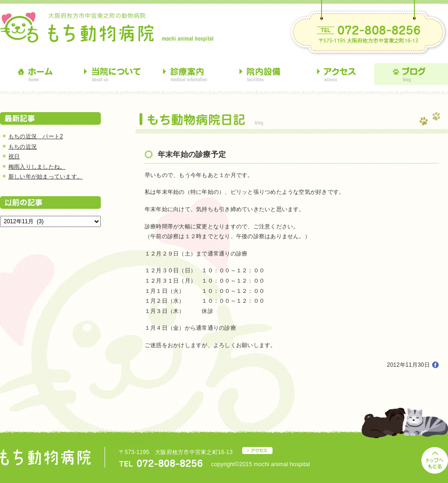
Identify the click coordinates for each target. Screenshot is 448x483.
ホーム (37, 74)
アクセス (336, 74)
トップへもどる (435, 460)
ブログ (411, 74)
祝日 (14, 156)
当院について (112, 74)
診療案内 (187, 74)
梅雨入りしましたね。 (37, 167)
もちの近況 (23, 147)
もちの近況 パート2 (36, 136)
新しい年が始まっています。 (45, 177)
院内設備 (262, 74)
